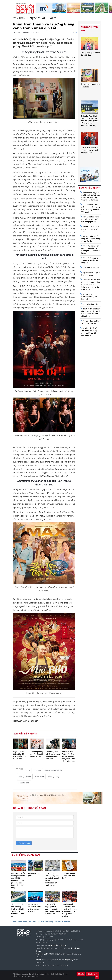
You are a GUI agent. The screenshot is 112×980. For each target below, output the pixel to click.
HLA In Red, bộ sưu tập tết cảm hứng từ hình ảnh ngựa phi (90, 150)
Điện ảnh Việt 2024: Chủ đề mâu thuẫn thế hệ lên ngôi (19, 755)
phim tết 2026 (24, 783)
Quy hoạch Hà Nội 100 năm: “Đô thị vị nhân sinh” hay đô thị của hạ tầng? (90, 332)
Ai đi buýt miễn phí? (91, 268)
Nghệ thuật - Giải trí (43, 18)
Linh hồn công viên (90, 304)
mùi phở (37, 770)
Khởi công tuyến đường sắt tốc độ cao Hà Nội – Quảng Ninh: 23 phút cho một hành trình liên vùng (18, 880)
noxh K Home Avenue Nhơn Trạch (24, 922)
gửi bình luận (24, 843)
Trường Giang (54, 777)
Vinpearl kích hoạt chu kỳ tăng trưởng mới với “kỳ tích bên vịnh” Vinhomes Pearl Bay (19, 910)
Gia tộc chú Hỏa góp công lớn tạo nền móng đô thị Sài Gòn (91, 239)
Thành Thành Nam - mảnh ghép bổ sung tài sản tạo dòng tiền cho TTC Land (91, 208)
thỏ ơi (28, 770)
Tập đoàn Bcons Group (45, 922)
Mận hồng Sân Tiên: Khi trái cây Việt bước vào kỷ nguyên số (90, 219)
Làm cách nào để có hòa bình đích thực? (68, 876)
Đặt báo (81, 974)
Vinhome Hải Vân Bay (62, 922)
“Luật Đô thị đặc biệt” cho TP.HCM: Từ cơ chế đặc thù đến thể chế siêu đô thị (91, 312)
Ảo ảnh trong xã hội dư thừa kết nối (90, 86)
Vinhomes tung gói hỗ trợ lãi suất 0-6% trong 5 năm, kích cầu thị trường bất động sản (91, 196)
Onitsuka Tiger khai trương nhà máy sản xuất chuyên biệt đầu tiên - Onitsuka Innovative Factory (89, 121)
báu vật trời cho (25, 777)
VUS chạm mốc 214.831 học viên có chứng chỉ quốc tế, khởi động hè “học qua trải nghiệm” (69, 910)
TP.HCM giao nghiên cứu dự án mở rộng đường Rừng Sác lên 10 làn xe (91, 249)
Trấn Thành (40, 777)
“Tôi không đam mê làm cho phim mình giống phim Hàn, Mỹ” (53, 755)
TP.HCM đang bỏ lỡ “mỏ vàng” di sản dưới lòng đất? (90, 260)
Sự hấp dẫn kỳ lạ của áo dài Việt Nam (90, 54)
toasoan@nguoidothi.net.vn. (53, 960)
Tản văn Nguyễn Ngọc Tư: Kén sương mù (91, 322)
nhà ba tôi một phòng (53, 770)
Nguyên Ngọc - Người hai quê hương (91, 274)
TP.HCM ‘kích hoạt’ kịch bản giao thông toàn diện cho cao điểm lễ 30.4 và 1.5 (52, 909)
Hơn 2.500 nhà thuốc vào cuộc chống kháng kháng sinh (34, 908)
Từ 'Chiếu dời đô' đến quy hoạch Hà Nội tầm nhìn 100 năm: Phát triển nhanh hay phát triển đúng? (91, 285)
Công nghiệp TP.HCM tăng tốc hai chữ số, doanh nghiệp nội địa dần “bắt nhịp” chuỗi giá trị (52, 879)
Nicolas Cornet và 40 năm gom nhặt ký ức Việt (90, 229)
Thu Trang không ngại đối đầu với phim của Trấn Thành (36, 755)
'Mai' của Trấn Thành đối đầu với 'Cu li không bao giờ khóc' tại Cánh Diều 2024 (69, 756)
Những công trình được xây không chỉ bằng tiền (89, 297)
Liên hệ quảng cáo (93, 975)
